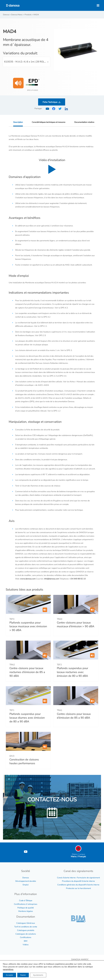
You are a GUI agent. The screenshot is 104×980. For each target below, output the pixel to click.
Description (18, 122)
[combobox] (27, 62)
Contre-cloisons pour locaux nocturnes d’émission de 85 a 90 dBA (27, 672)
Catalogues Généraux (26, 923)
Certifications (26, 937)
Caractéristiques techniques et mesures (49, 122)
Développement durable (26, 881)
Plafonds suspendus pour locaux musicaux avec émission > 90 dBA (28, 626)
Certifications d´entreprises (26, 904)
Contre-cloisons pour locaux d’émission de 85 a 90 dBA (74, 716)
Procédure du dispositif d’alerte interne (78, 881)
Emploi (26, 885)
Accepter (9, 975)
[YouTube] (26, 852)
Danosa (26, 878)
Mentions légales (26, 911)
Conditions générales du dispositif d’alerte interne (78, 885)
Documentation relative (84, 122)
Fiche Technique (50, 102)
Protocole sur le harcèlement (78, 888)
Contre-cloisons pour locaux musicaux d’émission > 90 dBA (76, 624)
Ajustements (38, 975)
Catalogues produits (26, 930)
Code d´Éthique (26, 901)
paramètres (8, 969)
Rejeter (23, 975)
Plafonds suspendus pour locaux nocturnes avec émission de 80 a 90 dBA (72, 672)
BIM (26, 941)
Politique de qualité (26, 908)
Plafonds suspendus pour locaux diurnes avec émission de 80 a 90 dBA (27, 718)
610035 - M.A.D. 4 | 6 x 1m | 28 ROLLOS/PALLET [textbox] (27, 62)
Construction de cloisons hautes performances (24, 761)
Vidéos (26, 945)
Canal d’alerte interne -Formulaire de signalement (78, 878)
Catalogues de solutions (26, 934)
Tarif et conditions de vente (26, 927)
